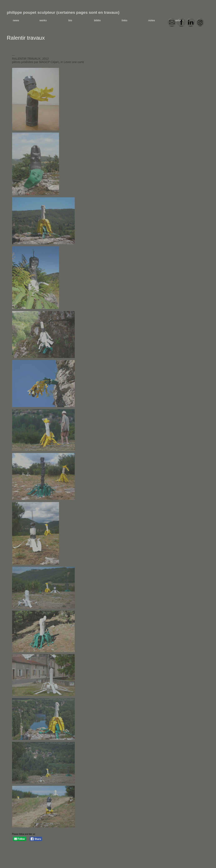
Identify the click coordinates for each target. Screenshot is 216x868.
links (124, 20)
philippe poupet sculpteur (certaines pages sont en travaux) (63, 13)
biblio (97, 20)
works (43, 20)
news (16, 20)
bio (70, 20)
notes (152, 20)
